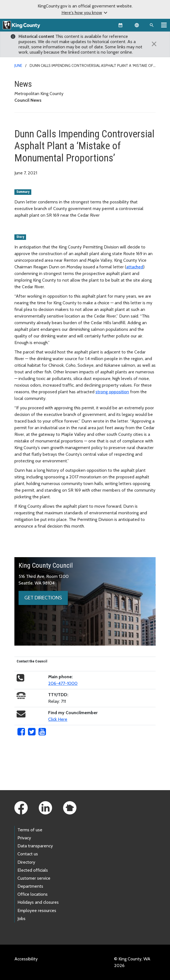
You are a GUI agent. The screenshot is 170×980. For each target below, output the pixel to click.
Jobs (21, 919)
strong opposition (112, 392)
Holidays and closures (38, 902)
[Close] (154, 44)
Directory (26, 862)
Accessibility (26, 959)
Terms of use (30, 830)
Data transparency (35, 846)
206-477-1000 (63, 683)
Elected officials (33, 870)
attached (135, 267)
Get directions (43, 598)
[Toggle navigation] (164, 25)
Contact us (28, 854)
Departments (30, 886)
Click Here (58, 719)
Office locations (33, 894)
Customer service (34, 878)
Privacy (24, 838)
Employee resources (37, 910)
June (18, 65)
